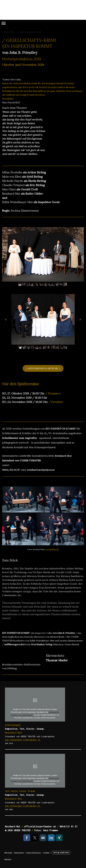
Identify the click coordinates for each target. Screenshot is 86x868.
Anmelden (8, 859)
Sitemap (46, 853)
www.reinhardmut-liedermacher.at (22, 740)
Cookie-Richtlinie (34, 853)
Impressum (8, 853)
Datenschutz (19, 853)
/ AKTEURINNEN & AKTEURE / (43, 368)
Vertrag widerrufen (61, 853)
